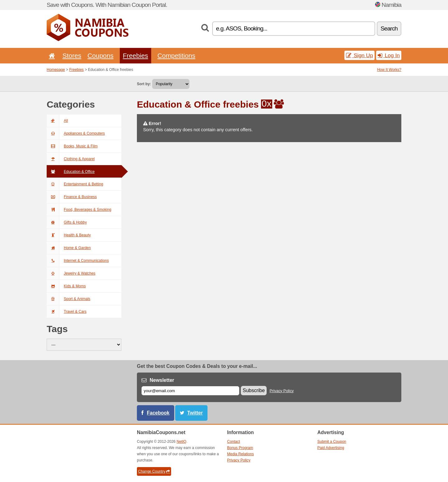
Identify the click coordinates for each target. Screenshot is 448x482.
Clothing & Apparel (71, 159)
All (57, 121)
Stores (72, 56)
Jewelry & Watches (71, 273)
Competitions (176, 56)
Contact (233, 442)
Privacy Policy (282, 391)
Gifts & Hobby (67, 222)
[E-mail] (190, 391)
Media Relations (240, 454)
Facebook (158, 413)
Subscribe (254, 390)
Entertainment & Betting (75, 184)
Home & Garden (69, 248)
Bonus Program (240, 448)
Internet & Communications (78, 261)
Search (389, 28)
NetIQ (182, 442)
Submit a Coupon (332, 442)
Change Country (154, 471)
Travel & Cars (67, 312)
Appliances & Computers (76, 133)
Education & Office (71, 172)
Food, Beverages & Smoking (79, 210)
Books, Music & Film (72, 146)
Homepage (56, 70)
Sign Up (359, 55)
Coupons (100, 56)
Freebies (135, 56)
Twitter (195, 413)
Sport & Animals (68, 299)
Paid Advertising (331, 448)
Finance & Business (72, 197)
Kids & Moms (66, 286)
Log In (389, 55)
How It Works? (389, 70)
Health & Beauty (69, 235)
